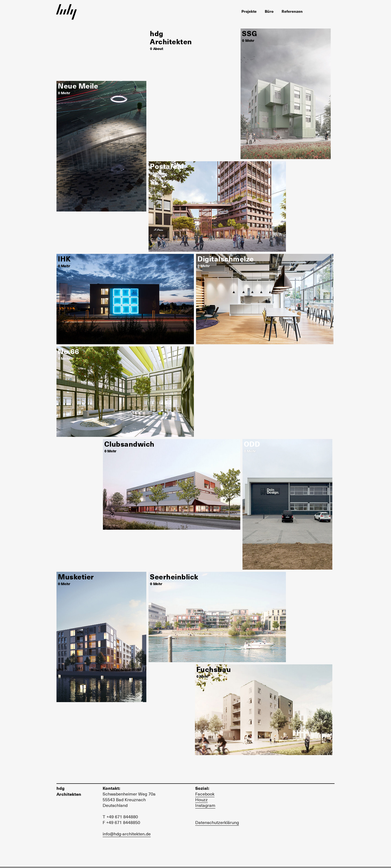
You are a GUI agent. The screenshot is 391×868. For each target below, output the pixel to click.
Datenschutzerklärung (217, 822)
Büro (269, 11)
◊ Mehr (64, 93)
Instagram (205, 805)
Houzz (201, 800)
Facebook (205, 794)
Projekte (249, 11)
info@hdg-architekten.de (127, 834)
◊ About (156, 48)
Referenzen (292, 11)
